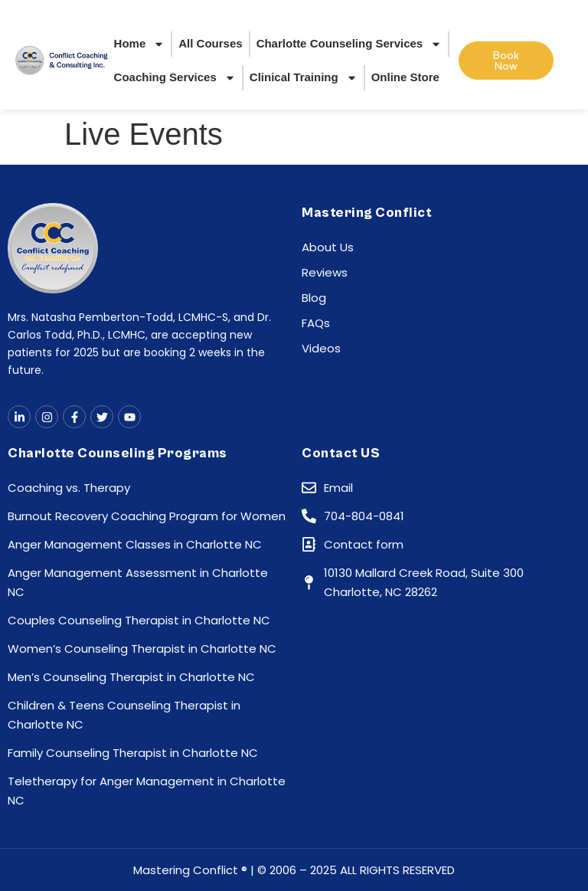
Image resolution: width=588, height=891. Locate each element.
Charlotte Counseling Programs (118, 453)
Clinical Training (304, 78)
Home (140, 44)
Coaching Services (175, 78)
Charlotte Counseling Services (350, 44)
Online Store (405, 77)
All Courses (210, 43)
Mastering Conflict (367, 213)
